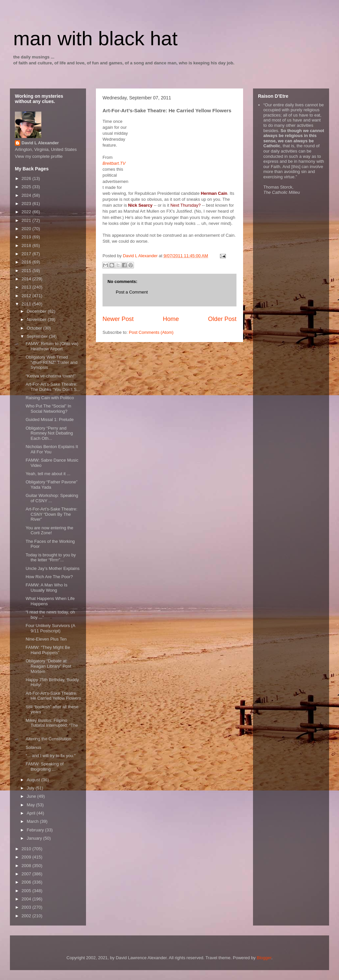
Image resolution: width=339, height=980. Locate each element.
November (37, 319)
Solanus (33, 747)
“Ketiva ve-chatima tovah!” (50, 376)
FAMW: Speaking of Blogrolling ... (44, 767)
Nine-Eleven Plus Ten (46, 639)
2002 (27, 916)
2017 (27, 254)
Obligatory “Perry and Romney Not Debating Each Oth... (49, 433)
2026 (27, 178)
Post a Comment (132, 292)
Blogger (264, 958)
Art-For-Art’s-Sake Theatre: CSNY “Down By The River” (51, 514)
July (31, 788)
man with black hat (95, 38)
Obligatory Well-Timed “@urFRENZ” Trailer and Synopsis (51, 362)
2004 (27, 899)
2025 (27, 187)
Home (171, 319)
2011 (27, 304)
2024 (27, 195)
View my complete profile (39, 156)
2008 (27, 866)
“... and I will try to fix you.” (50, 756)
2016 (27, 262)
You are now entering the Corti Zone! (49, 530)
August (34, 780)
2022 (27, 212)
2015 (27, 271)
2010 (27, 849)
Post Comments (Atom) (151, 332)
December (37, 311)
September (38, 336)
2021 (27, 220)
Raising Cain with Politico (50, 398)
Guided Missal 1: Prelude (49, 420)
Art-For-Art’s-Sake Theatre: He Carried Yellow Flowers (53, 696)
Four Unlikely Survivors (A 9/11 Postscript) (50, 628)
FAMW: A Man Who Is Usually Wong (46, 588)
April (32, 813)
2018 (27, 245)
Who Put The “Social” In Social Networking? (48, 409)
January (35, 838)
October (35, 328)
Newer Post (118, 319)
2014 (27, 279)
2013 (27, 287)
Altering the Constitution (48, 739)
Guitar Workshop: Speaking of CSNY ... (52, 498)
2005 (27, 891)
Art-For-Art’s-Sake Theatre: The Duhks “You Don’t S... (53, 387)
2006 (27, 882)
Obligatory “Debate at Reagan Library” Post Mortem (48, 666)
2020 (27, 229)
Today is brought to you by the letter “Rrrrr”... (51, 558)
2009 (27, 857)
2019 (27, 237)
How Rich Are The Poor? (49, 577)
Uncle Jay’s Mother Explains (52, 568)
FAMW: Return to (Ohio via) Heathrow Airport (52, 346)
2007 (27, 874)
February (36, 830)
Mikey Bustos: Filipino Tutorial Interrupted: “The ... (52, 725)
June (32, 796)
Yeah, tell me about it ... (48, 474)
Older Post (222, 319)
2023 (27, 204)
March (33, 821)
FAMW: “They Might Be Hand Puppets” (48, 650)
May (31, 805)
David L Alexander (40, 143)
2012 (27, 296)
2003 (27, 907)
